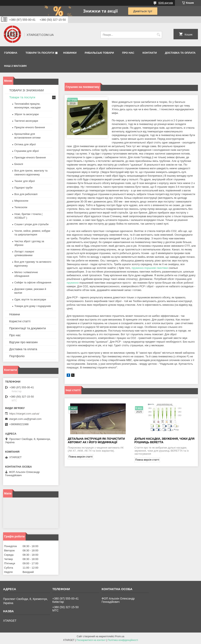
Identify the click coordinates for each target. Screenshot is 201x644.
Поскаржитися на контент (91, 640)
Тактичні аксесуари (26, 121)
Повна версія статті (81, 457)
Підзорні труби (23, 188)
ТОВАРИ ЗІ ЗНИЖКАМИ (27, 90)
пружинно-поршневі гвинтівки (150, 268)
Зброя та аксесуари (26, 114)
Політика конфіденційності (123, 640)
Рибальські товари (99, 53)
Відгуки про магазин (23, 342)
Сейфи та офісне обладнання (33, 282)
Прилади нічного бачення (30, 157)
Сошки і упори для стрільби (31, 224)
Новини (15, 314)
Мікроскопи (21, 201)
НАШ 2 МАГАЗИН (15, 66)
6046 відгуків (166, 3)
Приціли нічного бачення (30, 127)
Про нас (128, 53)
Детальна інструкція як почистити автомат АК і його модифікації (96, 440)
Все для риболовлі (26, 194)
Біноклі (19, 164)
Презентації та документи (27, 328)
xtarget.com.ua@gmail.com (25, 419)
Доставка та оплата (180, 53)
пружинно (73, 283)
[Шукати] (158, 35)
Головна (11, 53)
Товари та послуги (40, 53)
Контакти (150, 53)
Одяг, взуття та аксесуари (30, 299)
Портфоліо (17, 356)
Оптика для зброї (25, 144)
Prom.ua (120, 636)
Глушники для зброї (27, 151)
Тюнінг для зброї (25, 181)
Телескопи (21, 207)
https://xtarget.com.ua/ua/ (24, 414)
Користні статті (20, 321)
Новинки (70, 53)
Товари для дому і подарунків (33, 306)
